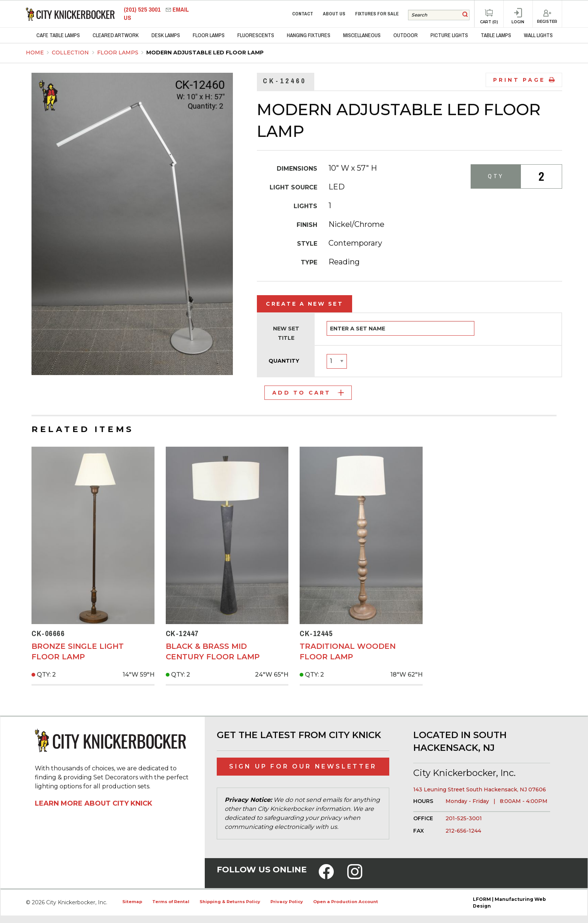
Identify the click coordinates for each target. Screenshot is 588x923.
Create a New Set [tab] (304, 304)
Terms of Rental (171, 902)
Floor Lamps (118, 53)
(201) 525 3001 (143, 10)
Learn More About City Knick (94, 803)
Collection (71, 53)
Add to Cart (308, 393)
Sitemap (132, 902)
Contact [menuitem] (303, 14)
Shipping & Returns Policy (230, 902)
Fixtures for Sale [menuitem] (377, 14)
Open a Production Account (346, 902)
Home (35, 53)
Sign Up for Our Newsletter (303, 766)
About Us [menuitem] (334, 14)
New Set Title (286, 333)
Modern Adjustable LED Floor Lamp (205, 53)
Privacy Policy (287, 902)
